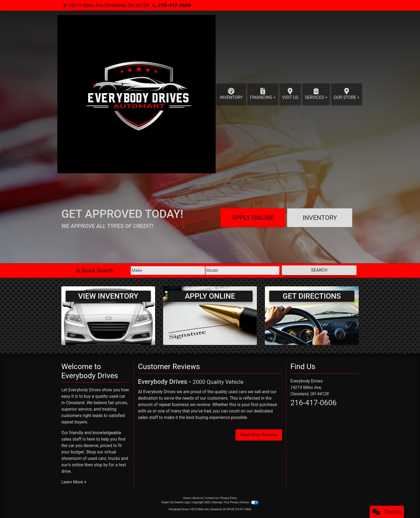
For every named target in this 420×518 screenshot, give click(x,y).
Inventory (320, 218)
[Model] (229, 271)
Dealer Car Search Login (176, 502)
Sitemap (217, 502)
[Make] (146, 271)
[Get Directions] (312, 315)
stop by (101, 465)
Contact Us (212, 498)
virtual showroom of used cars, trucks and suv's (95, 458)
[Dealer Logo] (136, 94)
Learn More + (74, 482)
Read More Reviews (259, 435)
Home (187, 498)
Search (315, 270)
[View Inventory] (108, 315)
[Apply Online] (210, 315)
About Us (198, 498)
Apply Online (253, 218)
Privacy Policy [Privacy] (229, 498)
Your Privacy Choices (241, 502)
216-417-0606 (173, 5)
